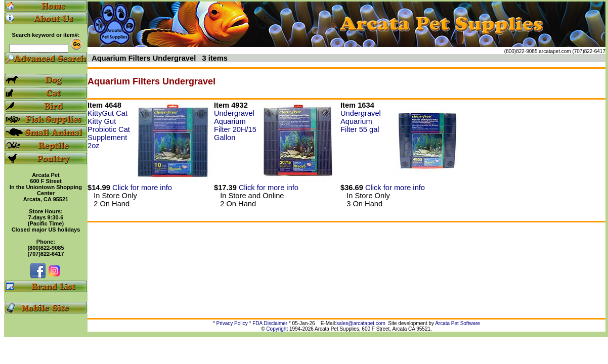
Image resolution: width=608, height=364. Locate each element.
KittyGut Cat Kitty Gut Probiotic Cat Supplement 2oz (109, 129)
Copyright (277, 329)
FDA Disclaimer (270, 323)
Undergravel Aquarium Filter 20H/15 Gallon (235, 125)
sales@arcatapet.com (361, 323)
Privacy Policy (232, 323)
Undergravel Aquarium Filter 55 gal (361, 121)
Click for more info (142, 188)
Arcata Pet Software (458, 323)
